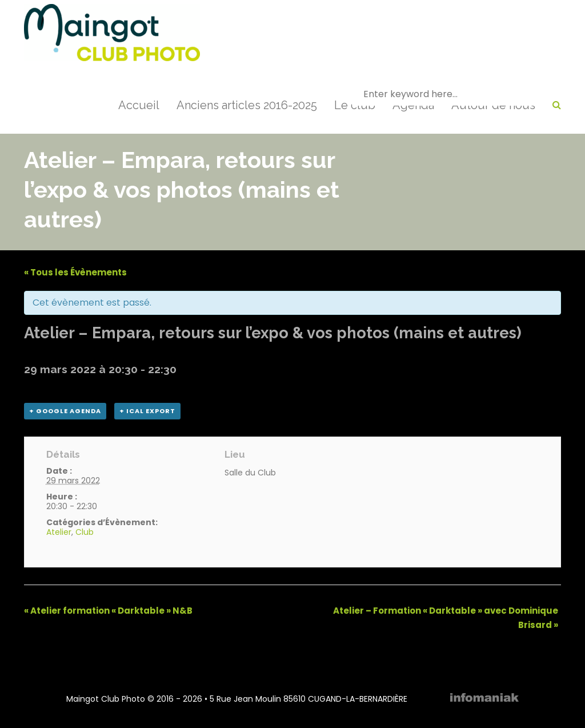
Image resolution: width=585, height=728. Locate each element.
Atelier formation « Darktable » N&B (108, 611)
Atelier (59, 532)
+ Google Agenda (65, 411)
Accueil (139, 105)
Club (85, 532)
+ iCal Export (147, 411)
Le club (355, 105)
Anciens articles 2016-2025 (247, 105)
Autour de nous (493, 105)
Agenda (413, 105)
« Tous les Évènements (75, 272)
